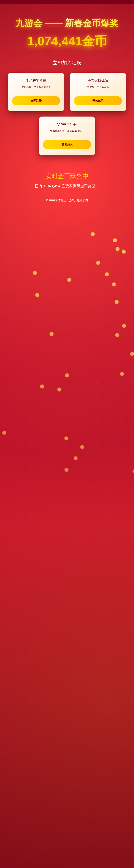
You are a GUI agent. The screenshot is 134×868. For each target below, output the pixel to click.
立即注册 (39, 101)
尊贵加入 (67, 145)
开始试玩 (95, 101)
